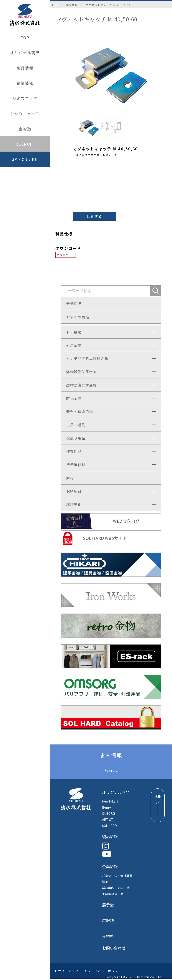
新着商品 (74, 304)
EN (35, 159)
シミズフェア (25, 98)
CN (25, 159)
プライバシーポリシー (105, 971)
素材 (70, 478)
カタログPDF (66, 255)
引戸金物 (74, 345)
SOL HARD (109, 826)
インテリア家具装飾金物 (87, 358)
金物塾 (25, 129)
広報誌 (108, 920)
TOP (25, 37)
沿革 (105, 882)
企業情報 (25, 83)
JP (15, 159)
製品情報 (25, 68)
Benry (106, 807)
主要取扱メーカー (114, 894)
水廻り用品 (76, 438)
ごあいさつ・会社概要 (117, 876)
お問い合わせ (114, 948)
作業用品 (74, 451)
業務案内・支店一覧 (116, 888)
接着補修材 (76, 465)
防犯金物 (74, 398)
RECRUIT (25, 144)
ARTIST (108, 819)
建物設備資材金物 (82, 385)
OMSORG (108, 813)
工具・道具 (76, 425)
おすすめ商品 (78, 317)
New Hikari (110, 801)
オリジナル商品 (25, 53)
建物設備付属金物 (82, 372)
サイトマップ (68, 971)
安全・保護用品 (80, 411)
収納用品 (74, 491)
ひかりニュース (25, 114)
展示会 (108, 905)
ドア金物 (74, 332)
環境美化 (74, 504)
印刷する (94, 216)
